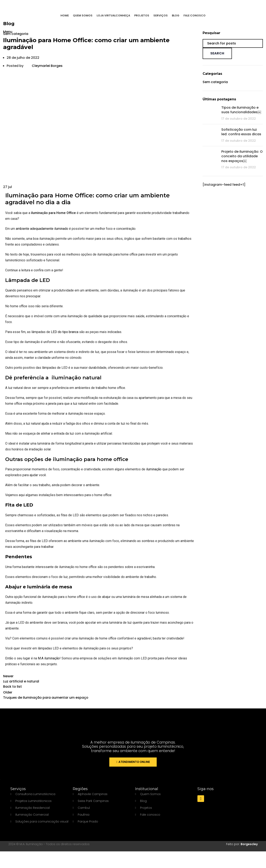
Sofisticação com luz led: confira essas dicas (241, 132)
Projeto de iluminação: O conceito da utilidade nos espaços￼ (242, 156)
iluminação (154, 469)
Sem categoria (16, 34)
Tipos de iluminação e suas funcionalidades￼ (241, 110)
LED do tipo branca (65, 332)
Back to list (12, 687)
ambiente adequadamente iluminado (42, 229)
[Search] (233, 43)
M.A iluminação (49, 658)
